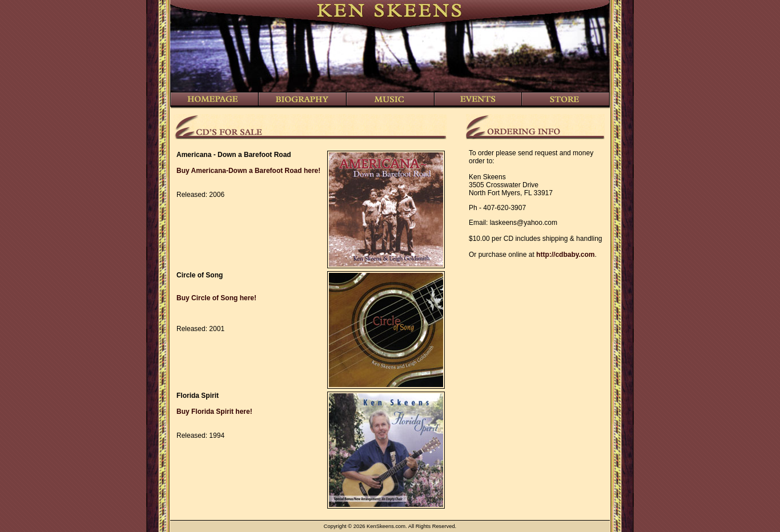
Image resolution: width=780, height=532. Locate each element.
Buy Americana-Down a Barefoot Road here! (248, 171)
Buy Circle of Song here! (216, 298)
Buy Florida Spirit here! (214, 412)
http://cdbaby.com (565, 255)
